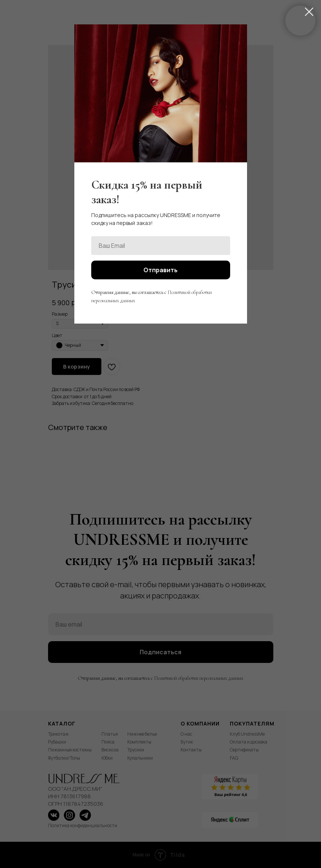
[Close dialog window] (309, 12)
